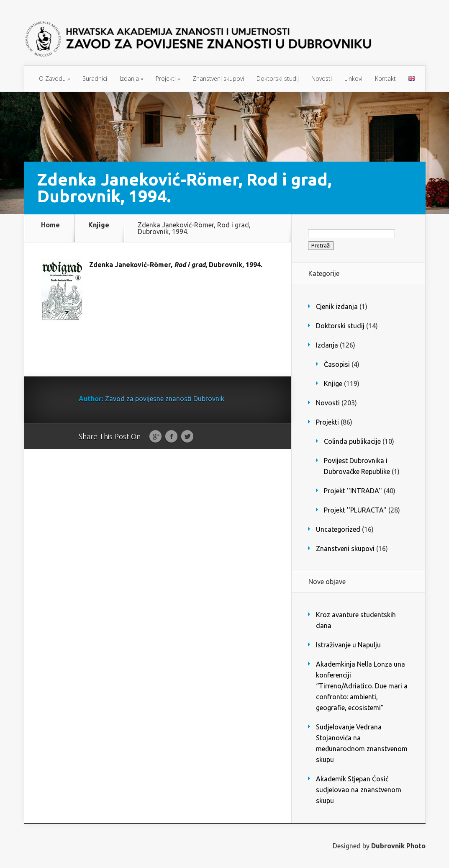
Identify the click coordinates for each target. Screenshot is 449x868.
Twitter (187, 437)
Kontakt (385, 79)
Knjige (99, 225)
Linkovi (353, 79)
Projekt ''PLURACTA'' (355, 510)
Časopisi (337, 364)
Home (50, 225)
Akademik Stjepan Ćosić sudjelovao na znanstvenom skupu (359, 790)
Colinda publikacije (352, 441)
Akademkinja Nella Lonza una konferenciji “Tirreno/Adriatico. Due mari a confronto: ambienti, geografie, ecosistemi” (362, 686)
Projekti (168, 79)
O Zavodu (54, 79)
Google (155, 437)
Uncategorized (338, 529)
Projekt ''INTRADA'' (353, 491)
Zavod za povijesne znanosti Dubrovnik (165, 399)
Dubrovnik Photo (398, 846)
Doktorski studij (278, 79)
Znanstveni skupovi (218, 79)
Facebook (171, 437)
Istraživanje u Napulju (348, 645)
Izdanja (131, 79)
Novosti (322, 79)
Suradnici (95, 79)
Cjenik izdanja (337, 307)
